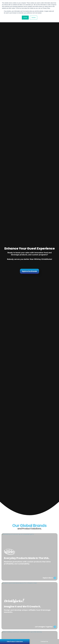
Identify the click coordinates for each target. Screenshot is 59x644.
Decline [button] (34, 18)
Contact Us (44, 641)
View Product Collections (15, 641)
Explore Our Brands (30, 271)
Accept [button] (25, 18)
